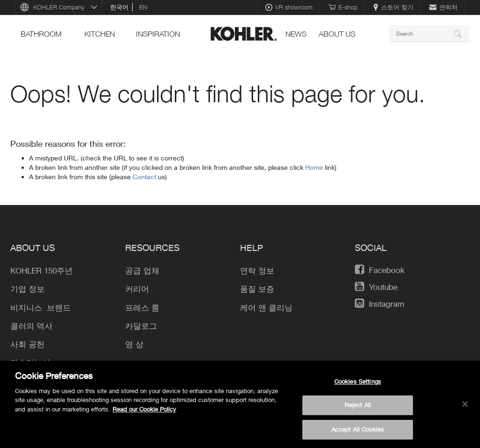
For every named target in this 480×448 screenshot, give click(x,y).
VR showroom (289, 7)
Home (315, 167)
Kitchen (100, 34)
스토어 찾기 (393, 7)
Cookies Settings (358, 387)
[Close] (465, 409)
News (296, 34)
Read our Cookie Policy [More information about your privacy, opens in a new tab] (144, 414)
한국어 (119, 7)
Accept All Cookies (358, 434)
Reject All (358, 410)
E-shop (343, 7)
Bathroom (41, 34)
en (143, 7)
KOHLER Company (59, 7)
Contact (145, 177)
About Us (337, 34)
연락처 (443, 7)
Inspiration (158, 34)
